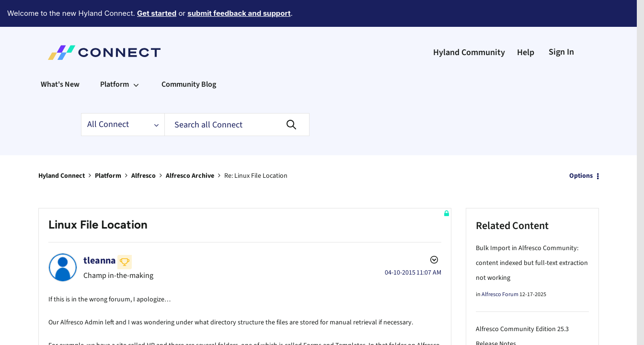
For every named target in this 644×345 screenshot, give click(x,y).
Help (526, 26)
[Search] (237, 98)
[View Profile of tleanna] (100, 234)
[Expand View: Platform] (136, 58)
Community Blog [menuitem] (189, 58)
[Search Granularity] (123, 98)
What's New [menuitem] (60, 58)
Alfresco (144, 149)
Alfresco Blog (497, 334)
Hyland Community (469, 26)
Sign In (561, 26)
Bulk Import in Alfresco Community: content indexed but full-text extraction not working (532, 237)
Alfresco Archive (190, 149)
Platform (108, 149)
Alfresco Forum (500, 268)
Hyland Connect (62, 149)
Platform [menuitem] (115, 58)
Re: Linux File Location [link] (256, 149)
